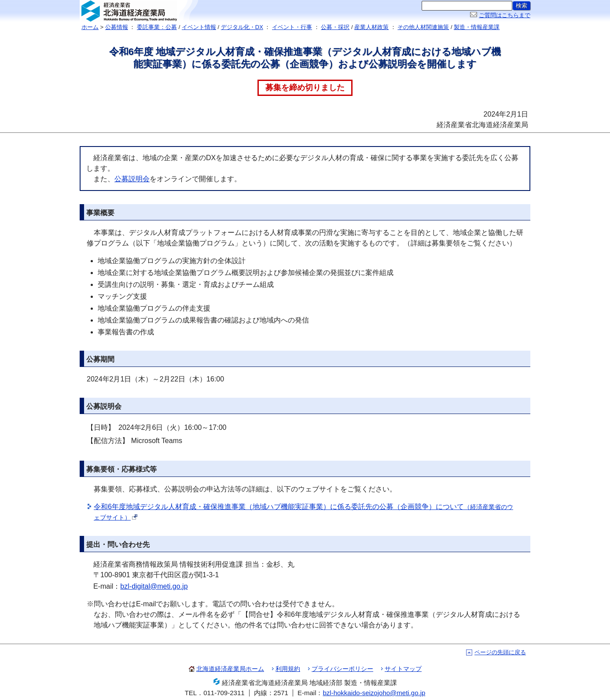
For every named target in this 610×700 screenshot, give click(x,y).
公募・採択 (335, 27)
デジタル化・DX (242, 27)
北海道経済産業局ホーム (230, 669)
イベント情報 (199, 27)
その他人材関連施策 (423, 27)
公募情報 (117, 27)
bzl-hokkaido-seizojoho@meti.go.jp (374, 693)
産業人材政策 (371, 27)
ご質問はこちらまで (505, 15)
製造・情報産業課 (477, 27)
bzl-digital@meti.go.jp (154, 586)
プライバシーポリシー (342, 669)
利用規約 (288, 669)
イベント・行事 (292, 27)
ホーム (90, 27)
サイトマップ (403, 669)
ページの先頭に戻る (500, 652)
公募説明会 (132, 179)
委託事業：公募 (157, 27)
